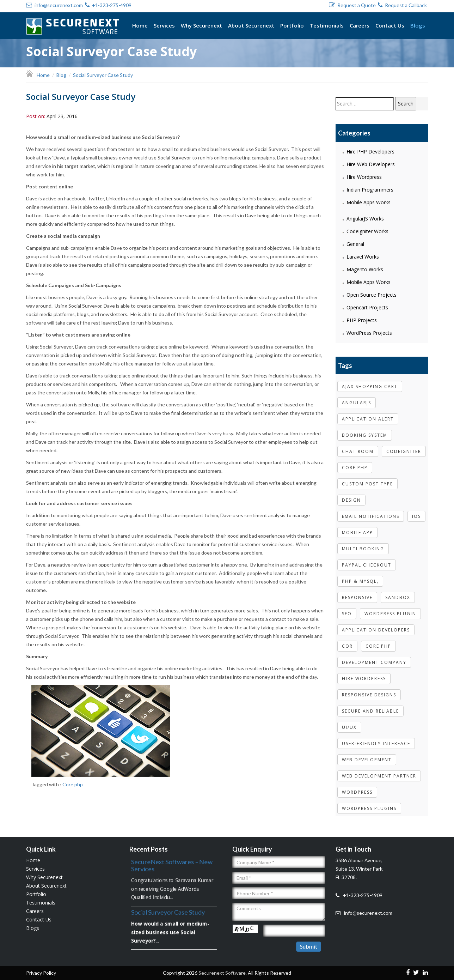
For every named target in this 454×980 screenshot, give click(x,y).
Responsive (357, 592)
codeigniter (404, 446)
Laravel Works (363, 256)
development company (374, 657)
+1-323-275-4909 (108, 5)
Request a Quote (352, 5)
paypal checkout (367, 560)
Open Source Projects (372, 294)
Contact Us (390, 25)
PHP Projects (362, 320)
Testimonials (327, 25)
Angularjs (357, 397)
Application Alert (368, 414)
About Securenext (251, 25)
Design (351, 495)
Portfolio (292, 25)
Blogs (418, 25)
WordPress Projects (369, 332)
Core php (74, 784)
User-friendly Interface (376, 738)
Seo (347, 608)
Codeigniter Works (367, 231)
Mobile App (357, 527)
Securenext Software (222, 967)
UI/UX (349, 722)
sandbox (398, 592)
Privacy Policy (41, 967)
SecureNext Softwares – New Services (172, 864)
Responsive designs (369, 689)
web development (367, 754)
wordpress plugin (390, 608)
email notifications (371, 511)
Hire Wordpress (364, 177)
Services (164, 25)
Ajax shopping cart (370, 381)
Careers (360, 25)
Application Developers (376, 625)
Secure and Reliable (370, 706)
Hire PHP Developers (370, 151)
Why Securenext (201, 25)
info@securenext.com (54, 5)
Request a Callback (402, 5)
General (355, 244)
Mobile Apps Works (369, 202)
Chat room (358, 446)
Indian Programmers (370, 189)
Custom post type (367, 479)
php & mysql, (360, 576)
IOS (416, 511)
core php (355, 462)
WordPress (357, 787)
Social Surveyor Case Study (167, 911)
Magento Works (365, 269)
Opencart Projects (367, 307)
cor (347, 641)
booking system (365, 430)
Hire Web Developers (371, 164)
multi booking (363, 543)
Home (140, 25)
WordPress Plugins (369, 803)
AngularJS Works (365, 218)
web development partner (379, 771)
